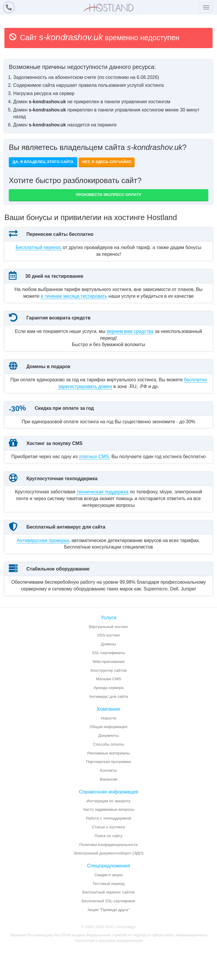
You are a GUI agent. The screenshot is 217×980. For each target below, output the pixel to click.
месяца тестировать (74, 303)
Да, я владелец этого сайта (43, 162)
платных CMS (94, 489)
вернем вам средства (130, 344)
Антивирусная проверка (43, 586)
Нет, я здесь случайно (107, 162)
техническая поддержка (102, 538)
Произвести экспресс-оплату (109, 195)
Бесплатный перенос (38, 247)
